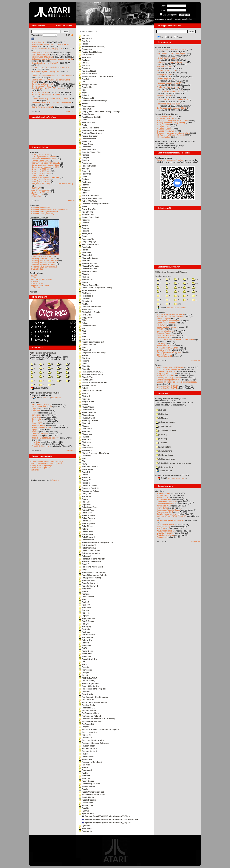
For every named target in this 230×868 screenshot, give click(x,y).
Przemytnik (85, 759)
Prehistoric (85, 670)
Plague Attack (86, 401)
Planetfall (84, 423)
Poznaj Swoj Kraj (88, 659)
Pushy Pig (85, 778)
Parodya (84, 168)
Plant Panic (85, 429)
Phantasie (85, 253)
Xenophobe (36, 419)
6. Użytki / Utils (163, 127)
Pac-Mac (84, 63)
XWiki (34, 277)
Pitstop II (84, 396)
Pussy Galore (86, 781)
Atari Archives (37, 283)
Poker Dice (85, 513)
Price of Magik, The (89, 686)
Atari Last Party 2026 (40, 55)
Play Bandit (85, 450)
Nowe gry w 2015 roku (41, 182)
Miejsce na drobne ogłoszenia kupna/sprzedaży (177, 382)
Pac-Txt (84, 79)
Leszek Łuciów (163, 337)
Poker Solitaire (87, 515)
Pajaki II (84, 95)
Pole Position (86, 540)
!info (178, 287)
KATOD (160, 329)
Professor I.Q (86, 724)
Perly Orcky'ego (87, 242)
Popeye (84, 616)
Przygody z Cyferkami (90, 762)
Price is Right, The (89, 683)
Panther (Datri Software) (91, 131)
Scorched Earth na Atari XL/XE (170, 91)
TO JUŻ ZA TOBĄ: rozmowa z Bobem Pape (175, 339)
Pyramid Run (86, 813)
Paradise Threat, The (90, 152)
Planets (84, 426)
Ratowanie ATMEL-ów (166, 502)
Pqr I (82, 662)
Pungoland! (86, 770)
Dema (179, 37)
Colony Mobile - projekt (40, 468)
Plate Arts (85, 439)
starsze (71, 201)
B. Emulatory (163, 447)
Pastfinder (85, 182)
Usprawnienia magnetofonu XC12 (46, 163)
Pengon (84, 228)
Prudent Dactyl (87, 746)
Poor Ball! (85, 607)
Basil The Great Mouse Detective (45, 438)
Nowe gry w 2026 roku (41, 53)
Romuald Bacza (164, 333)
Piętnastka (85, 315)
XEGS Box (161, 529)
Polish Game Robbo (89, 551)
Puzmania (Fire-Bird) (90, 784)
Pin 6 (82, 334)
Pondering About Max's (91, 567)
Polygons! (85, 556)
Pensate (84, 231)
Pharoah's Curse (88, 269)
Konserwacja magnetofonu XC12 (45, 167)
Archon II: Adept (39, 425)
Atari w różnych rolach (166, 531)
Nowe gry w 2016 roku (41, 180)
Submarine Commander (42, 407)
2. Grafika (162, 414)
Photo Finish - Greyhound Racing (95, 288)
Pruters (84, 754)
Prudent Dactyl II (88, 748)
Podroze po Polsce (89, 491)
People (83, 236)
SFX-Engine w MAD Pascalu (44, 157)
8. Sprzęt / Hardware (166, 131)
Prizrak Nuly (86, 694)
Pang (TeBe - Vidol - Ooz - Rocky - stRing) (99, 112)
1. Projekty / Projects (166, 116)
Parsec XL (85, 171)
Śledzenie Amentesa (165, 335)
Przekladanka (86, 757)
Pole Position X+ (88, 548)
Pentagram (85, 233)
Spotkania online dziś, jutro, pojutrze (47, 48)
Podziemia (85, 496)
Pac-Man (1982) (87, 71)
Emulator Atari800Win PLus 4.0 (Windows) (49, 209)
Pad (82, 82)
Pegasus (84, 220)
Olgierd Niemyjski (164, 356)
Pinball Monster (87, 345)
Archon (35, 432)
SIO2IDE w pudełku (165, 533)
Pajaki (83, 92)
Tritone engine (38, 194)
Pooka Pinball (86, 597)
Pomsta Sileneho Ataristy (92, 559)
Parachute (85, 147)
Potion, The (85, 640)
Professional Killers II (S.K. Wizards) (97, 719)
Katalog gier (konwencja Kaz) (43, 353)
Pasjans (84, 179)
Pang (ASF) (85, 109)
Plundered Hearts (88, 467)
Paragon (84, 158)
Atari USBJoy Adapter (166, 371)
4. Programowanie (166, 422)
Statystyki (35, 470)
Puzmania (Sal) (87, 786)
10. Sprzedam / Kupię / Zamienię (171, 135)
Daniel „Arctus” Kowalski (167, 327)
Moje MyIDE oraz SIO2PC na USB (171, 516)
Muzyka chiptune (164, 79)
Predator (84, 667)
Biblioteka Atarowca (39, 218)
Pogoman (85, 505)
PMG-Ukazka (86, 469)
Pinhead (84, 355)
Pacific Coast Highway (90, 52)
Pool (82, 599)
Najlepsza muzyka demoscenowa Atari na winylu (52, 59)
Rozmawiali (160, 312)
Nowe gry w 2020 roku (41, 169)
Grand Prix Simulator (40, 446)
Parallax (84, 160)
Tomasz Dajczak (164, 319)
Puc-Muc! (85, 765)
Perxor (83, 250)
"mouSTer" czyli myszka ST (168, 369)
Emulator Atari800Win (41, 207)
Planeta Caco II (87, 418)
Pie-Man (84, 304)
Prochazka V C (87, 708)
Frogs (34, 409)
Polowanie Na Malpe (89, 553)
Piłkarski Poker (87, 326)
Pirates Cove (86, 380)
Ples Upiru (85, 456)
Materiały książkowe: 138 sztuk (45, 261)
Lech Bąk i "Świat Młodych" (168, 321)
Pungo (83, 767)
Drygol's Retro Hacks (40, 286)
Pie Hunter (85, 293)
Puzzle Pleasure (87, 800)
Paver (83, 206)
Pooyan (84, 610)
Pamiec (84, 103)
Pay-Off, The (86, 212)
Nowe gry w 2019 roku (41, 171)
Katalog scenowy (163, 276)
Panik (83, 125)
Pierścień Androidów (90, 307)
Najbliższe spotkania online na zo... (172, 62)
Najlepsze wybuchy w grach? (169, 83)
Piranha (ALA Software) (91, 372)
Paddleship (85, 87)
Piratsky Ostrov (87, 385)
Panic (83, 120)
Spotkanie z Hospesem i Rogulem (46, 94)
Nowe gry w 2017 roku (41, 173)
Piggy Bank (85, 318)
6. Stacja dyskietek (166, 430)
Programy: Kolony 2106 (167, 374)
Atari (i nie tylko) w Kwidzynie (169, 87)
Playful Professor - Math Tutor (94, 453)
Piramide (84, 369)
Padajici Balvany (88, 84)
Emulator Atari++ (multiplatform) (45, 212)
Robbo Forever (38, 421)
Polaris (83, 529)
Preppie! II (85, 675)
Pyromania (85, 831)
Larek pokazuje (38, 175)
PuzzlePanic (86, 803)
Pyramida (85, 826)
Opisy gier (34, 402)
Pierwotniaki (86, 309)
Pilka (82, 320)
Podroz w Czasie (88, 486)
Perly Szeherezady (89, 244)
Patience (84, 187)
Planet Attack (86, 407)
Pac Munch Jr (86, 38)
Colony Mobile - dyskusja (41, 466)
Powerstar (85, 656)
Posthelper (85, 629)
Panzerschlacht (87, 139)
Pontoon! (84, 594)
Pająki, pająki (86, 98)
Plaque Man (86, 434)
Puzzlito (84, 808)
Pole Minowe (86, 534)
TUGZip (58, 398)
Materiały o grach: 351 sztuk (43, 265)
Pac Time (84, 41)
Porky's (84, 624)
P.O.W (83, 648)
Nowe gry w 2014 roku (41, 192)
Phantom (84, 261)
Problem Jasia (87, 705)
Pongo (83, 591)
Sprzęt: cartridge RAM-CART (169, 380)
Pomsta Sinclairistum (90, 561)
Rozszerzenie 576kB (166, 525)
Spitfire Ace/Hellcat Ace (41, 427)
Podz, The (85, 494)
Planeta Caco (86, 415)
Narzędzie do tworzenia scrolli (44, 159)
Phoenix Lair (86, 279)
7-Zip (53, 398)
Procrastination (87, 711)
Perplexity (85, 247)
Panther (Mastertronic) (90, 133)
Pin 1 (82, 328)
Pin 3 (82, 331)
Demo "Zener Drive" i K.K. (43, 84)
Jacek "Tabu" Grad (165, 346)
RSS (69, 35)
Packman (84, 60)
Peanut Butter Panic (89, 217)
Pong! (83, 570)
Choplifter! (36, 411)
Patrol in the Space (89, 196)
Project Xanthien (88, 732)
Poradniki (34, 152)
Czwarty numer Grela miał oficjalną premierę (50, 67)
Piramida (84, 366)
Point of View (86, 510)
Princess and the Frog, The (92, 689)
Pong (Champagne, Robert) (93, 575)
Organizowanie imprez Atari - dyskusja (47, 461)
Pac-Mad (84, 66)
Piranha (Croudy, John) (91, 374)
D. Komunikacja (165, 455)
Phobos (84, 277)
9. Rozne (161, 443)
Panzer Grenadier (88, 136)
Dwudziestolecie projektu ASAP (45, 63)
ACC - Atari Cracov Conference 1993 (172, 100)
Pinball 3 (84, 339)
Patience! (84, 190)
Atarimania (36, 281)
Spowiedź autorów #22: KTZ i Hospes (47, 88)
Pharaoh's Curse (88, 263)
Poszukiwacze (87, 635)
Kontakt (33, 292)
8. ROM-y (162, 439)
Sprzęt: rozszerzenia (165, 376)
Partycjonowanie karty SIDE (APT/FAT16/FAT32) (52, 184)
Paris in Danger (87, 166)
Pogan (83, 499)
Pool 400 (84, 605)
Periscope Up (86, 239)
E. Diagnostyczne (165, 459)
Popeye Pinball (87, 618)
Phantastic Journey (89, 258)
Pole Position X (87, 545)
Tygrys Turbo (162, 508)
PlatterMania (86, 448)
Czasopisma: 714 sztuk (41, 256)
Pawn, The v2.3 (87, 209)
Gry (162, 37)
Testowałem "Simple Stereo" (169, 510)
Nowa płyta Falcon (165, 66)
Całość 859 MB (164, 471)
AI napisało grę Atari (40, 92)
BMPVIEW (36, 188)
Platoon (84, 445)
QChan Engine (38, 196)
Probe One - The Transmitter (93, 702)
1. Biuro (161, 410)
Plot (82, 461)
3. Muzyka (162, 418)
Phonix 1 (84, 282)
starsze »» (70, 111)
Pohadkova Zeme (88, 507)
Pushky (84, 773)
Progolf (84, 727)
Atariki (34, 275)
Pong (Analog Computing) (92, 572)
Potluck (84, 643)
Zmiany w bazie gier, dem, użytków (172, 50)
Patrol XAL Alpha (88, 201)
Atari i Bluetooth (164, 493)
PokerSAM (85, 521)
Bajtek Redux (37, 269)
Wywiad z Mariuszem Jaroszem (170, 314)
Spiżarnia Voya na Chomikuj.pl (44, 267)
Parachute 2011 (87, 149)
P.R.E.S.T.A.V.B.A (88, 678)
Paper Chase (86, 144)
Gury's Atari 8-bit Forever (42, 279)
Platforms (85, 442)
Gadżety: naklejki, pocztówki (169, 378)
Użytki (170, 37)
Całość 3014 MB (40, 388)
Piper (83, 364)
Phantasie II (86, 255)
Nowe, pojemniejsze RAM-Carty (170, 367)
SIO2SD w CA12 (164, 500)
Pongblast (85, 589)
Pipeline (84, 361)
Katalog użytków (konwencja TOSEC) (172, 475)
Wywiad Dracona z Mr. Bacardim (171, 317)
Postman (84, 632)
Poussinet (85, 646)
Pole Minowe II (87, 537)
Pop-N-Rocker (87, 621)
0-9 (34, 364)
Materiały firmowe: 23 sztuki (43, 263)
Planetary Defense (88, 420)
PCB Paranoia (87, 214)
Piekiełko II (85, 301)
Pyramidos (85, 828)
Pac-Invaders (86, 55)
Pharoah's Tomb (88, 271)
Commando (36, 415)
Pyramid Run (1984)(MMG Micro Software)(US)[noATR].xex (110, 819)
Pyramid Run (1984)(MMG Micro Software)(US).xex (106, 822)
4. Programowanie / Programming (171, 123)
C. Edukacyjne (164, 451)
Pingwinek (85, 350)
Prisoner (84, 692)
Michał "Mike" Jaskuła (166, 323)
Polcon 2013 (86, 532)
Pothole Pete (86, 637)
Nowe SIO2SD (163, 497)
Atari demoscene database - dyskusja (46, 464)
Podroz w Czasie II (89, 488)
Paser (83, 177)
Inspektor (35, 444)
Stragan (159, 365)
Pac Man (84, 36)
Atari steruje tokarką (165, 535)
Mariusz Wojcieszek (165, 331)
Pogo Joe (85, 502)
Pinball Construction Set (91, 342)
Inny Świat (36, 442)
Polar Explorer (87, 524)
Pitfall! (83, 388)
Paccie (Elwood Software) (92, 46)
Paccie (83, 44)
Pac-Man (84, 68)
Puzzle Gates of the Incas (92, 794)
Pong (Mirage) (87, 580)
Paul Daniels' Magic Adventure (94, 204)
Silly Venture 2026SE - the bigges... (172, 54)
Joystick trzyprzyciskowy (167, 514)
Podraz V (84, 483)
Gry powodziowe (164, 95)
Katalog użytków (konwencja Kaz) (170, 399)
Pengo (83, 225)
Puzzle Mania (86, 797)
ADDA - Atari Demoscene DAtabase (171, 272)
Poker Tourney (87, 518)
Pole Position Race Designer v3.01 (96, 542)
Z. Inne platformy (165, 467)
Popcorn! (84, 613)
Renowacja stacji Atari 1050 (168, 104)
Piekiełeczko (86, 296)
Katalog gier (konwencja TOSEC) (45, 393)
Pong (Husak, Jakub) (90, 578)
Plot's (83, 464)
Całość (37, 398)
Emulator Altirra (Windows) (43, 214)
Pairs (83, 90)
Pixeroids (85, 399)
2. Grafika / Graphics (166, 118)
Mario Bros (36, 417)
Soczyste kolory (163, 527)
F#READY (161, 325)
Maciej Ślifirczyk (164, 350)
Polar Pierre (86, 526)
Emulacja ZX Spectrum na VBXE (45, 177)
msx (187, 291)
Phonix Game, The (89, 285)
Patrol (83, 193)
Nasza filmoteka (38, 42)
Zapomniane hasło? (164, 19)
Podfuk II (84, 472)
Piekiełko (84, 299)
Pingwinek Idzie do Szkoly (92, 353)
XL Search (36, 288)
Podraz (83, 475)
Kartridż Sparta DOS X (41, 161)
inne (52, 385)
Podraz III (84, 477)
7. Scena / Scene (164, 129)
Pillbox (83, 323)
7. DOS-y (161, 435)
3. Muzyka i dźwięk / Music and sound (173, 120)
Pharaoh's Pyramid (89, 266)
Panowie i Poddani (89, 128)
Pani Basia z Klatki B (90, 117)
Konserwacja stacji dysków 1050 (45, 165)
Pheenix (84, 274)
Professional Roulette (90, 721)
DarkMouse (162, 537)
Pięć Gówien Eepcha (90, 312)
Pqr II (83, 664)
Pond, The (85, 564)
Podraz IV (85, 480)
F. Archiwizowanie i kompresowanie (174, 463)
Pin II (82, 336)
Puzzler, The (86, 805)
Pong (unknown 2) (88, 586)
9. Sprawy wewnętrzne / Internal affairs (173, 133)
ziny (178, 304)
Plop (82, 459)
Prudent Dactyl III (88, 751)
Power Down (86, 651)
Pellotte (84, 223)
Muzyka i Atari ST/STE (166, 70)
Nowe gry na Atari (164, 75)
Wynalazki (160, 491)
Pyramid (84, 811)
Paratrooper (86, 163)
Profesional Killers (89, 713)
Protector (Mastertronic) (91, 740)
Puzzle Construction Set (91, 792)
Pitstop (83, 393)
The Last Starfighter (40, 434)
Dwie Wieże (37, 436)
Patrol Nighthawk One (90, 198)
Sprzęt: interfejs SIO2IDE (167, 386)
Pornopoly (85, 626)
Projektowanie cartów (166, 504)
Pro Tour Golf (86, 700)
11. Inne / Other (163, 137)
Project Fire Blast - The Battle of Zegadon (99, 729)
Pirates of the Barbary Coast (93, 383)
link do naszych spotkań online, (170, 160)
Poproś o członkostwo (183, 19)
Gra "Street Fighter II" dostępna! (45, 71)
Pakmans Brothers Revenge (93, 101)
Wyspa (34, 429)
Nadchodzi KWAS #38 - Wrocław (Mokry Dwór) (51, 103)
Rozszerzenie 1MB (165, 512)
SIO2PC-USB (163, 495)
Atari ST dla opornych (41, 190)
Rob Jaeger (162, 344)
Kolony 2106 (37, 423)
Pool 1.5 (84, 602)
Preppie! (84, 673)
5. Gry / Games (163, 125)
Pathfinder (85, 185)
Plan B (83, 404)
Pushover (85, 776)
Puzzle (83, 789)
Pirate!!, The (86, 377)
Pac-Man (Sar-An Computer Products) (97, 76)
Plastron (84, 437)
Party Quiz (85, 174)
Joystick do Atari (164, 506)
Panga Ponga (86, 114)
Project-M (85, 735)
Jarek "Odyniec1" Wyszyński (169, 352)
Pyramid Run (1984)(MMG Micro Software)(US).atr (106, 816)
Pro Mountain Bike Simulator (93, 697)
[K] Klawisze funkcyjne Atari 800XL (171, 108)
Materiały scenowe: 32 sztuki (44, 258)
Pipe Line (84, 358)
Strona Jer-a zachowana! (42, 107)
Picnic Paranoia (87, 290)
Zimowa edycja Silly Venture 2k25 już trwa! (50, 99)
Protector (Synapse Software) (94, 743)
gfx (195, 283)
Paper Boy (85, 141)
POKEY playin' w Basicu (167, 58)
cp (195, 279)
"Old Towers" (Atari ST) (41, 404)
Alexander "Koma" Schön (167, 348)
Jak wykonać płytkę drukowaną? (170, 520)
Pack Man (85, 57)
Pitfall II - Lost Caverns (91, 391)
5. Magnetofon (164, 426)
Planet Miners (86, 410)
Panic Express (87, 122)
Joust (34, 413)
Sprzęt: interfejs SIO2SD (167, 388)
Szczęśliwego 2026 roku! (42, 57)
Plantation (85, 431)
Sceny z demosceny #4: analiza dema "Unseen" (52, 76)
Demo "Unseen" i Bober (42, 86)
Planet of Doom (87, 412)
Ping (82, 347)
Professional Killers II (90, 716)
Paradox (84, 155)
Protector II (85, 738)
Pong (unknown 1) (88, 583)
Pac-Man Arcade (88, 74)
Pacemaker (85, 49)
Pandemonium (87, 106)
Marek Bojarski (163, 354)
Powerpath (85, 654)
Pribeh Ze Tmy (87, 681)
